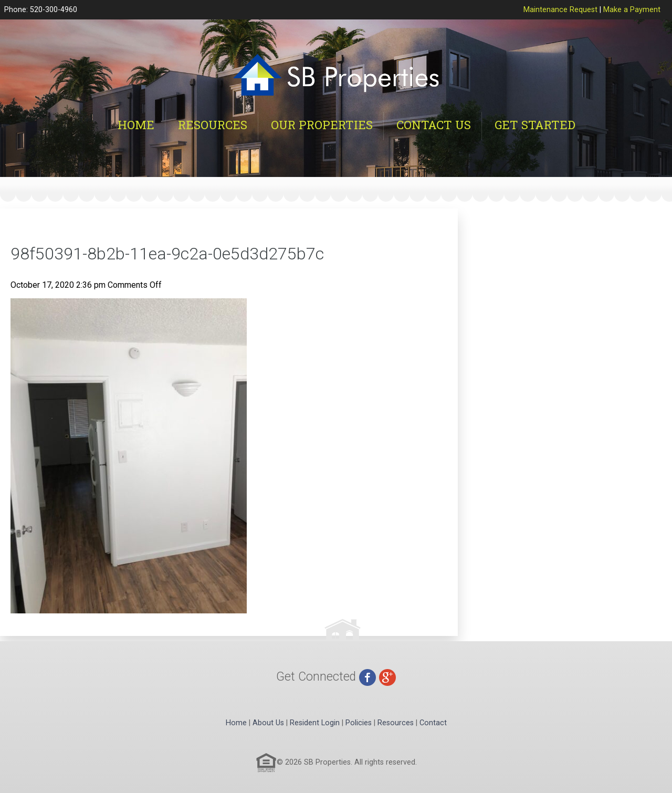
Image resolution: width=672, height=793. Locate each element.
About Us (268, 723)
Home (136, 125)
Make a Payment (632, 10)
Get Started (535, 125)
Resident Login (315, 723)
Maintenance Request (560, 10)
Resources (213, 125)
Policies (359, 723)
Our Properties (322, 125)
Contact (433, 723)
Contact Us (434, 125)
